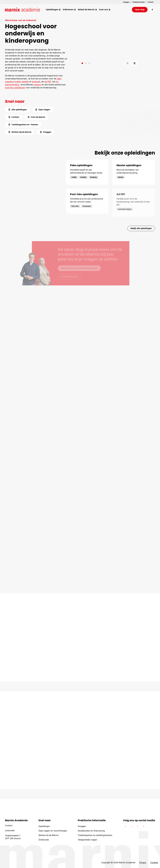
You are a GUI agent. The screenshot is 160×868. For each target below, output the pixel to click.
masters (37, 85)
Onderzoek (44, 840)
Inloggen (82, 826)
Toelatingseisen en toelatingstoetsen (95, 835)
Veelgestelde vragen (87, 840)
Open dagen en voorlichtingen (53, 831)
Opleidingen (44, 826)
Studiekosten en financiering (91, 831)
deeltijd (25, 82)
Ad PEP (48, 82)
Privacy (143, 863)
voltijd (18, 82)
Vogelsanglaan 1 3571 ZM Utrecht (13, 837)
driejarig (36, 82)
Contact (9, 825)
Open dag (140, 10)
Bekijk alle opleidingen (141, 228)
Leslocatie (10, 830)
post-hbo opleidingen (15, 88)
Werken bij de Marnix (48, 835)
